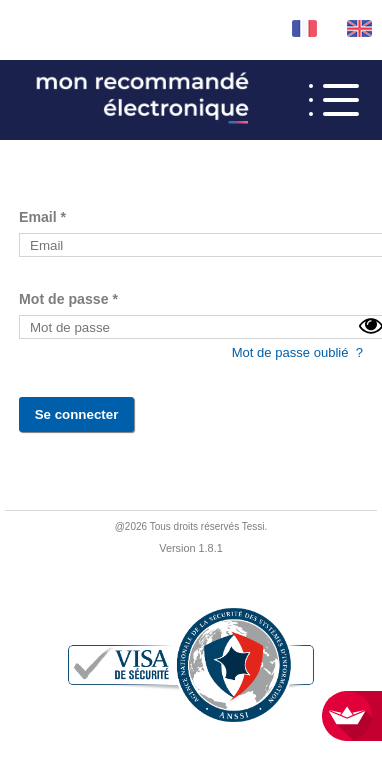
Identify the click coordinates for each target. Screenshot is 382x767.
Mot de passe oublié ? (297, 352)
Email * (42, 217)
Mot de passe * (68, 299)
